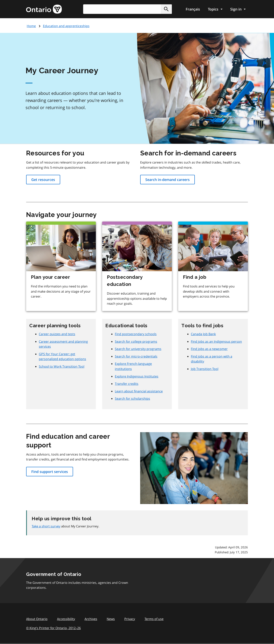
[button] (166, 9)
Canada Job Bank (203, 334)
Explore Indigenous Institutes (137, 376)
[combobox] (127, 9)
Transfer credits (127, 384)
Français (193, 9)
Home (31, 26)
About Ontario (37, 619)
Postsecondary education (125, 281)
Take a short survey (46, 526)
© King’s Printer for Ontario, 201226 (53, 628)
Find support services (50, 472)
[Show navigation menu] (215, 9)
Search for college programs (136, 342)
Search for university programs (138, 349)
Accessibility (66, 619)
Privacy (130, 619)
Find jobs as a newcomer (209, 349)
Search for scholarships (132, 399)
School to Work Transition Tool (62, 366)
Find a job (195, 277)
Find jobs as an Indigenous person (216, 342)
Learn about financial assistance (139, 391)
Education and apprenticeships (66, 26)
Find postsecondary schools (136, 334)
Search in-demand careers (167, 180)
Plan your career (50, 277)
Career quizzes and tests (57, 334)
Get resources (43, 180)
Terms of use (154, 619)
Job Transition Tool (205, 369)
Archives (91, 619)
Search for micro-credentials (136, 356)
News (111, 619)
